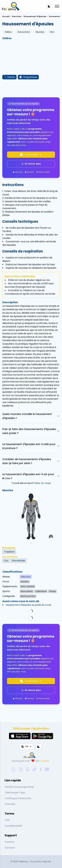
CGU (7, 820)
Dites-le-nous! (43, 483)
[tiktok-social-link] (34, 769)
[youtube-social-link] (47, 769)
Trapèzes (9, 552)
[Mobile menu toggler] (57, 6)
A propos (10, 848)
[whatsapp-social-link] (14, 769)
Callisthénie (41, 591)
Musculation (27, 591)
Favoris (9, 77)
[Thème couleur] (49, 6)
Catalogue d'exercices (18, 798)
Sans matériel (27, 586)
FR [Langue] (27, 747)
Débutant (26, 577)
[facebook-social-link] (41, 769)
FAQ (52, 32)
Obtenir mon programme (19, 787)
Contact (10, 842)
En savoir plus (31, 164)
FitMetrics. (24, 862)
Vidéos (8, 32)
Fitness (52, 591)
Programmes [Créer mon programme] (28, 77)
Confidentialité (13, 826)
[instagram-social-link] (21, 769)
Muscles (40, 32)
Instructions (24, 32)
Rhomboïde (19, 561)
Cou (6, 561)
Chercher (10, 804)
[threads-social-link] (27, 769)
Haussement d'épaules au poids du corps (28, 605)
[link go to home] (30, 755)
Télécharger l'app (15, 793)
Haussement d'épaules (35, 16)
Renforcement (28, 596)
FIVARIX (45, 761)
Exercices (17, 16)
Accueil (6, 16)
